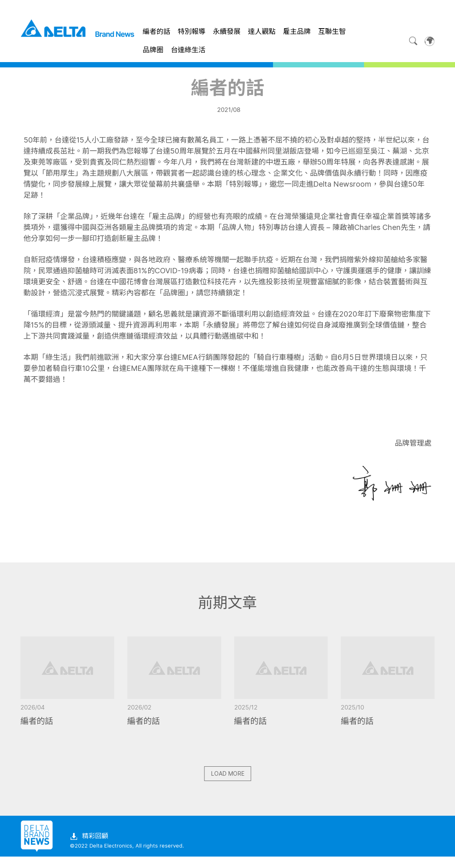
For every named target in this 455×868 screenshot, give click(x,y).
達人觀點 (262, 31)
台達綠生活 (188, 50)
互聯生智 (332, 31)
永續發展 (227, 31)
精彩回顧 (89, 848)
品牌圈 (153, 50)
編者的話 (157, 31)
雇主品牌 (297, 31)
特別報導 (192, 31)
